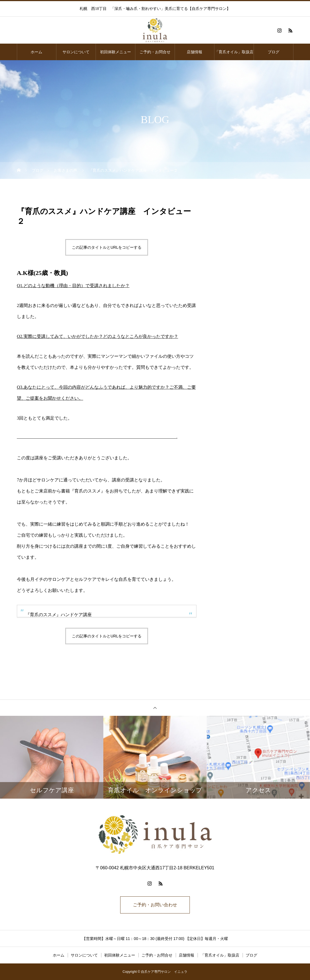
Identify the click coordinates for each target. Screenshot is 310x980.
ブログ (274, 52)
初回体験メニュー (115, 52)
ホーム (36, 52)
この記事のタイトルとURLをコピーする (107, 247)
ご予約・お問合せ (155, 52)
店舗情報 (195, 52)
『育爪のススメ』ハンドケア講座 (59, 615)
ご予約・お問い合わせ (155, 905)
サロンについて (76, 52)
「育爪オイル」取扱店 (234, 52)
